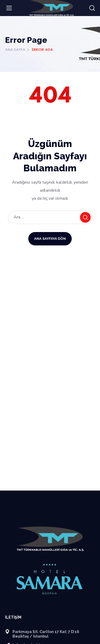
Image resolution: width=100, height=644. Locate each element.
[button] (92, 8)
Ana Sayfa (15, 50)
